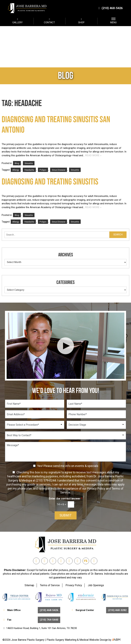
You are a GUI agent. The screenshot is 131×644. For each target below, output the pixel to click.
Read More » (93, 155)
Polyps (43, 170)
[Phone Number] (96, 414)
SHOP (81, 21)
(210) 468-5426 (110, 8)
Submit (66, 515)
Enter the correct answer (66, 499)
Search (118, 235)
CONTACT (50, 21)
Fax (31, 620)
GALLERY (18, 21)
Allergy (16, 170)
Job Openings (96, 585)
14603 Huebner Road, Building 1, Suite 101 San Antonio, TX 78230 (40, 628)
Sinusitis (29, 163)
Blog (17, 163)
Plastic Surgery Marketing (62, 640)
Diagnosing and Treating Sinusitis (50, 182)
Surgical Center (100, 610)
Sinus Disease (59, 170)
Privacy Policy (74, 585)
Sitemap (29, 585)
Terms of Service (50, 585)
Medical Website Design (94, 640)
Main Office (31, 610)
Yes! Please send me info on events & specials (68, 466)
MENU (113, 21)
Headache (29, 170)
